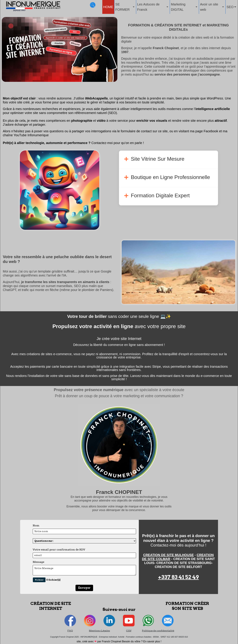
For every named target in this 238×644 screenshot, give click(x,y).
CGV (129, 631)
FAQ (70, 631)
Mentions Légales (99, 631)
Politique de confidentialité (158, 631)
